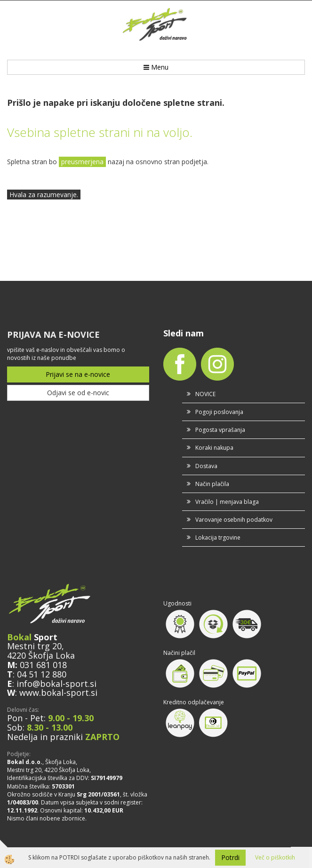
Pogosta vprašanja (220, 430)
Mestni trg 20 (34, 646)
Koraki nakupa (214, 448)
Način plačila (212, 484)
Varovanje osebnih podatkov (234, 520)
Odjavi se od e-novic (78, 393)
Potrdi (230, 857)
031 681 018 (43, 665)
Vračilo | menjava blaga (227, 502)
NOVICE (205, 394)
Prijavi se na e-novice (78, 374)
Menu (156, 67)
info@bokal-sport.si (56, 684)
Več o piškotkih (275, 857)
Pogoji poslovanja (219, 412)
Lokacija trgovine (218, 538)
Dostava (206, 466)
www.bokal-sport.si (58, 693)
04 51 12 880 (42, 674)
